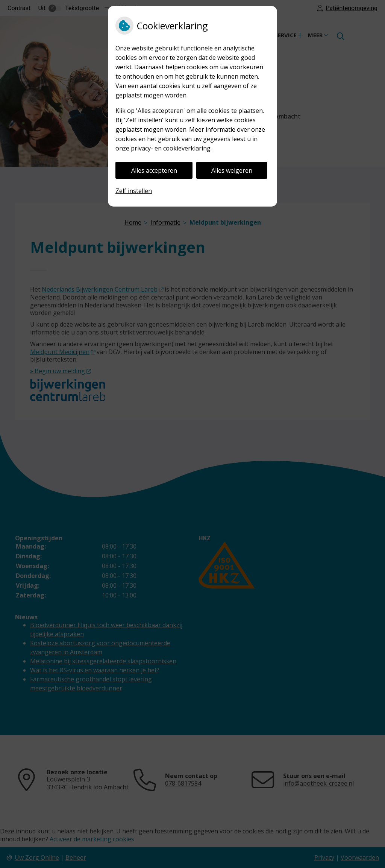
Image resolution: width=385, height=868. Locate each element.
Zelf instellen (134, 191)
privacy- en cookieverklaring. (171, 148)
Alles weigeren (232, 170)
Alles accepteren (154, 170)
